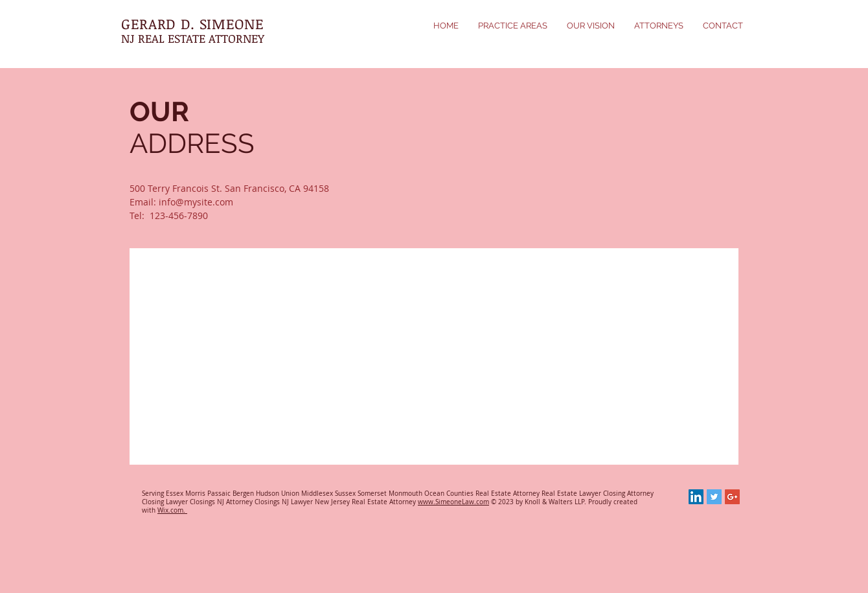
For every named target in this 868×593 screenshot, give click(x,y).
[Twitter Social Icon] (714, 497)
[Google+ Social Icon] (732, 497)
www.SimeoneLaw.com (453, 502)
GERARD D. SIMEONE (192, 23)
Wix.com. (172, 510)
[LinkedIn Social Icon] (696, 497)
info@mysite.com (196, 202)
